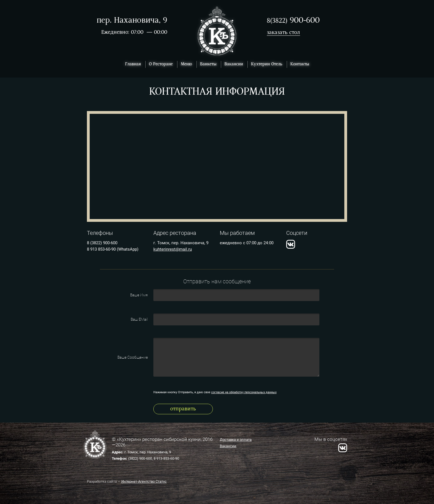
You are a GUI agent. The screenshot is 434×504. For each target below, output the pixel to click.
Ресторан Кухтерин (217, 31)
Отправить (183, 409)
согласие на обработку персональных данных (244, 392)
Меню (186, 64)
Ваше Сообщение (133, 357)
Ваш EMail (139, 319)
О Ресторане (161, 64)
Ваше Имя (139, 295)
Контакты (300, 64)
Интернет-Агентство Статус (144, 481)
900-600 (293, 21)
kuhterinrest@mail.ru (173, 249)
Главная (133, 64)
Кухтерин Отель (267, 64)
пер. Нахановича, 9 (132, 21)
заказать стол (283, 33)
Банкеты (208, 64)
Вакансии (234, 64)
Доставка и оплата (236, 440)
